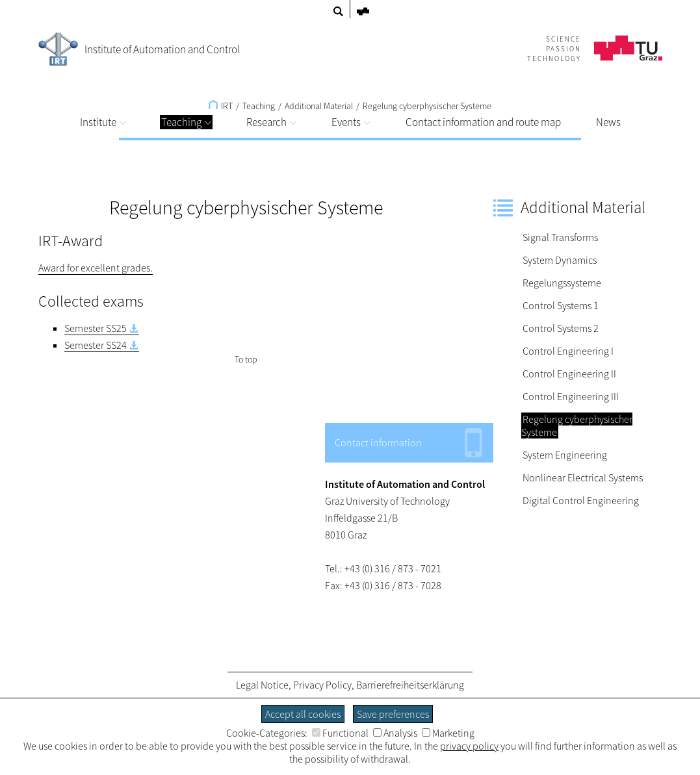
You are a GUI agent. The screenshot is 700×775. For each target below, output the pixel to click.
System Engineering (565, 455)
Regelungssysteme (562, 283)
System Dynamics (560, 260)
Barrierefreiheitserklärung (410, 685)
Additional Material (319, 106)
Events (351, 122)
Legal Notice (262, 685)
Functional (340, 733)
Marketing (448, 733)
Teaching (186, 122)
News (608, 122)
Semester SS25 (96, 328)
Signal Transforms (560, 237)
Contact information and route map (483, 122)
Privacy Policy (322, 685)
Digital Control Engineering (581, 500)
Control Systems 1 (561, 305)
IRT (221, 106)
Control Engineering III (571, 396)
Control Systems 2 (561, 328)
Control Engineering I (568, 351)
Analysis (395, 733)
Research (271, 122)
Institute (103, 122)
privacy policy (469, 746)
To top (246, 359)
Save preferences (393, 714)
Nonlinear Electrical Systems (583, 477)
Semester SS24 (96, 345)
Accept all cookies (303, 714)
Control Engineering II (569, 374)
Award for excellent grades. (96, 268)
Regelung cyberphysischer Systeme (427, 106)
